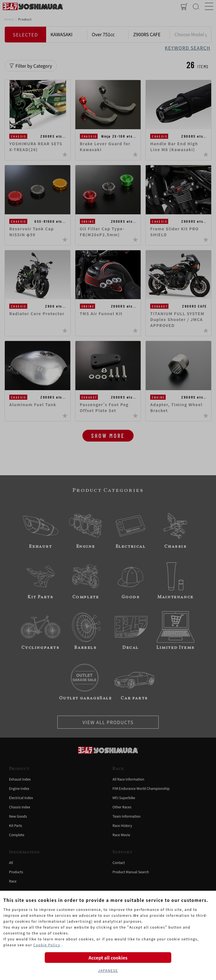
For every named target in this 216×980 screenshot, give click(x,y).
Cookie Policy (47, 945)
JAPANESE (108, 970)
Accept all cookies (108, 958)
